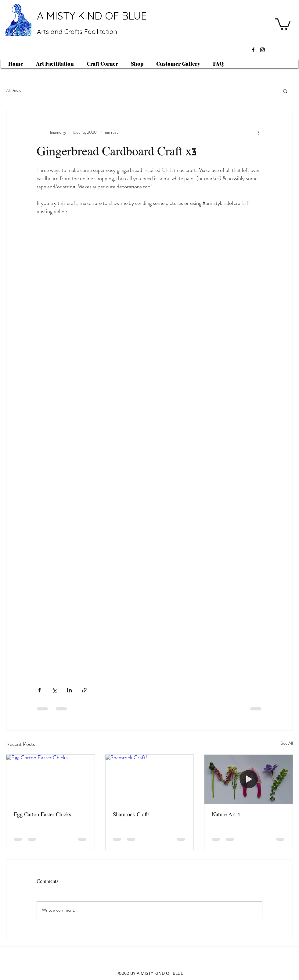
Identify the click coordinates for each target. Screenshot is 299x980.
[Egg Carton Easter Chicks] (50, 779)
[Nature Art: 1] (249, 779)
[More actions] (259, 132)
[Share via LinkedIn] (69, 690)
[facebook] (253, 50)
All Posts (13, 91)
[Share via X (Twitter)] (54, 690)
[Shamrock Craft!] (150, 779)
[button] (283, 24)
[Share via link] (84, 690)
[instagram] (262, 50)
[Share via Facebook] (40, 690)
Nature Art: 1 (226, 815)
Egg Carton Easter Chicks (42, 815)
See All (287, 743)
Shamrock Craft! (131, 815)
